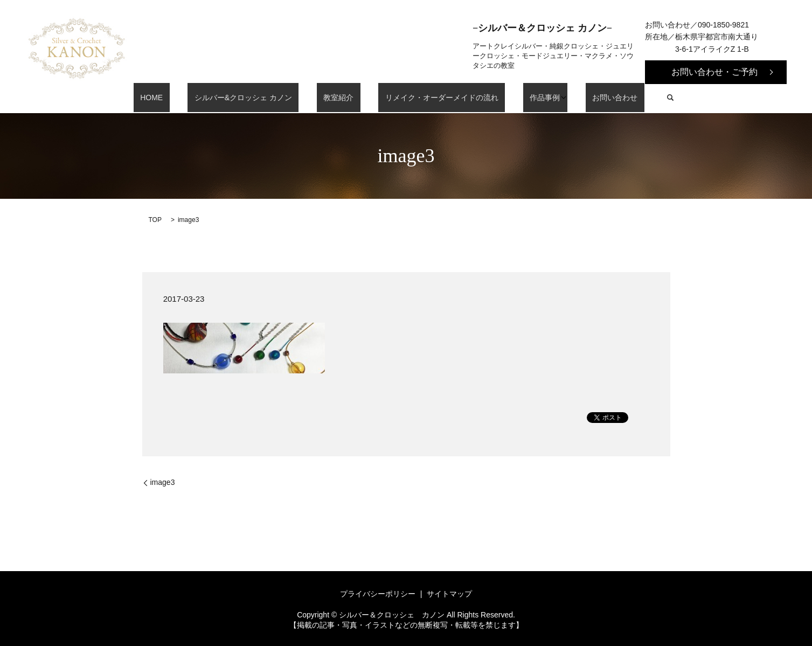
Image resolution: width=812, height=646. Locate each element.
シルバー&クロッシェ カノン (260, 98)
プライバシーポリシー (378, 594)
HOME (182, 98)
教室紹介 (342, 98)
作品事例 (522, 98)
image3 (163, 482)
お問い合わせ (585, 98)
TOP (155, 220)
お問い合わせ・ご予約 (714, 72)
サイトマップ (449, 594)
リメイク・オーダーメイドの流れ (432, 98)
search (634, 98)
